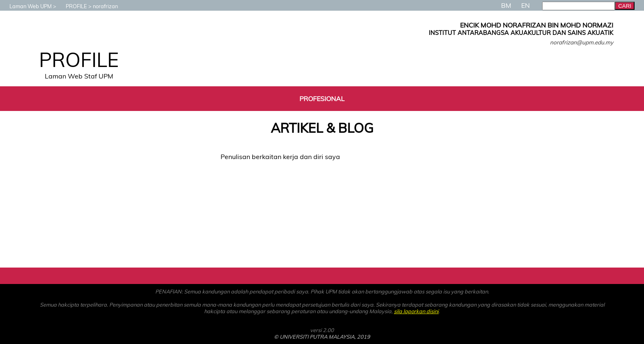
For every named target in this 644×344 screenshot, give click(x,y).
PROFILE (72, 6)
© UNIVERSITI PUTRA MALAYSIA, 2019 (322, 337)
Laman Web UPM (26, 6)
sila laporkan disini (416, 311)
